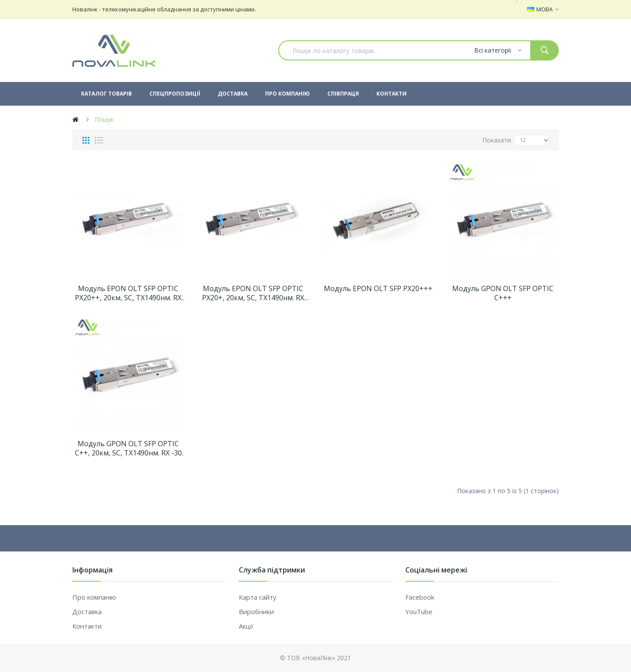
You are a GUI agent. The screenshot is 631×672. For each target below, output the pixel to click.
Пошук (104, 119)
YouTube (419, 612)
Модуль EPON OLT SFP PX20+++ (378, 289)
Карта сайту (258, 597)
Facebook (420, 597)
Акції (246, 626)
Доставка (87, 612)
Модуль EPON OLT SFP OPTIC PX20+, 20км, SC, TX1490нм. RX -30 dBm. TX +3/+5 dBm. (253, 293)
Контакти (87, 626)
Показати (497, 140)
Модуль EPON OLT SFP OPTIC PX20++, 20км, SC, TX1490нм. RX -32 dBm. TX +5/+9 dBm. (128, 293)
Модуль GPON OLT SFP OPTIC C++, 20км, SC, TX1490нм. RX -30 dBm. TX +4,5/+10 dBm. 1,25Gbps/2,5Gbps (128, 448)
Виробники (256, 612)
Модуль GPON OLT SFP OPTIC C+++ (503, 293)
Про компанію (94, 597)
